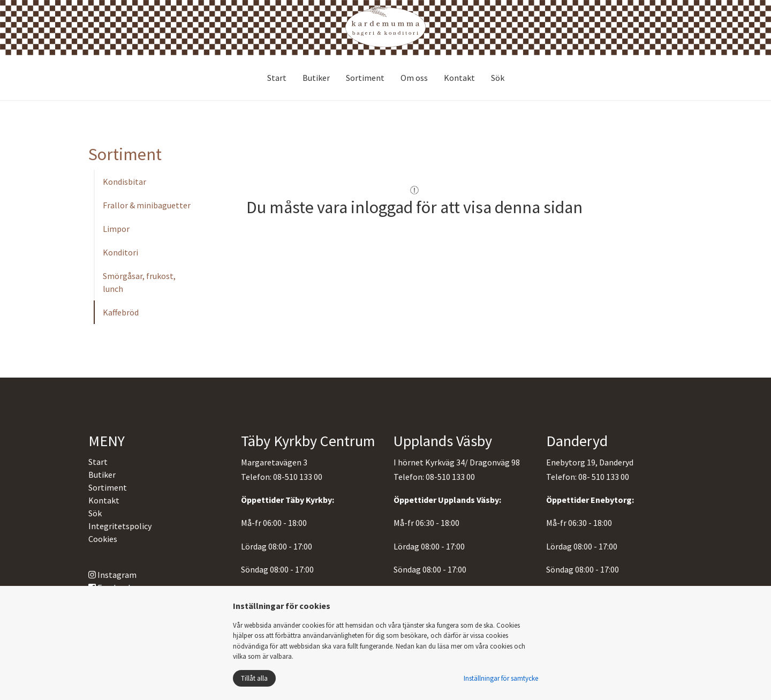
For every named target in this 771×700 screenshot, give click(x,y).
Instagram (112, 575)
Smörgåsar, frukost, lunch (139, 282)
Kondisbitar (124, 182)
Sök (498, 78)
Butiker (316, 78)
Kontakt (459, 78)
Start (277, 78)
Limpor (116, 229)
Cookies (103, 539)
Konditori (120, 252)
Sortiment (365, 78)
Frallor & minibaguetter (147, 205)
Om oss (414, 78)
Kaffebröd (121, 312)
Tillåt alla (254, 678)
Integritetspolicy (120, 526)
